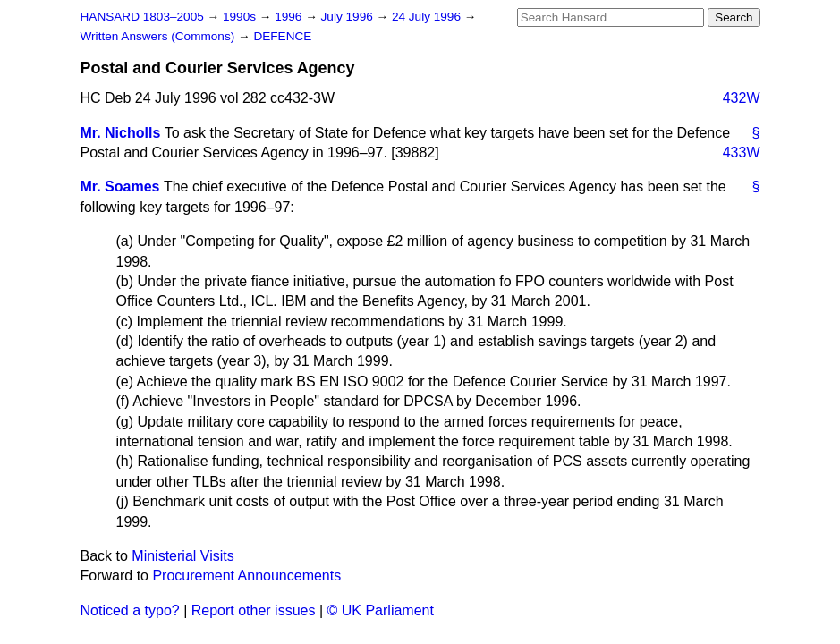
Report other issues (254, 610)
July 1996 (349, 17)
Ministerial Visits (182, 556)
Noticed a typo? (130, 610)
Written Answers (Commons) (160, 36)
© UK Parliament (381, 610)
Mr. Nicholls (121, 133)
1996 (290, 17)
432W (742, 98)
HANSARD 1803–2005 (142, 17)
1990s (241, 17)
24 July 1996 (428, 17)
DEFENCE (282, 36)
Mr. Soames (120, 186)
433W (742, 153)
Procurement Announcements (246, 576)
